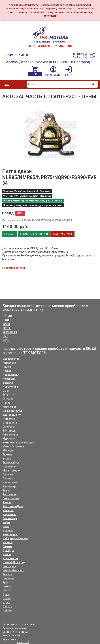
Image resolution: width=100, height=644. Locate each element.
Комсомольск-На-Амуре (18, 443)
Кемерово (9, 379)
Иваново (8, 510)
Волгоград (9, 566)
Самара (7, 546)
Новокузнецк (11, 375)
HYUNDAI (8, 316)
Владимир (9, 486)
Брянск (7, 586)
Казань (7, 554)
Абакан (7, 371)
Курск (6, 602)
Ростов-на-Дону (13, 506)
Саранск (8, 475)
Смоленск (9, 427)
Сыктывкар (10, 518)
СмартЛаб (23, 642)
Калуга (7, 590)
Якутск (7, 367)
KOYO (6, 340)
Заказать (10, 234)
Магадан (8, 450)
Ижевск (8, 542)
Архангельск (11, 435)
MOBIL (7, 324)
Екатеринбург (11, 462)
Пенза (6, 403)
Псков (7, 598)
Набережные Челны (15, 538)
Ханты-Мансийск (13, 570)
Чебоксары (10, 483)
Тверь (6, 490)
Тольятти (8, 395)
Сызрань (8, 399)
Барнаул (8, 383)
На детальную (64, 234)
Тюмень (8, 454)
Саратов (8, 479)
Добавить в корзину (35, 234)
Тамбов (7, 574)
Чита (6, 526)
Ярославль (10, 494)
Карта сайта (9, 639)
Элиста (7, 610)
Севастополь (11, 498)
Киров (7, 522)
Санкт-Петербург (13, 411)
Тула (6, 582)
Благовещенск (12, 415)
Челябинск (9, 467)
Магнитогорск (11, 471)
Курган (7, 458)
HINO (6, 320)
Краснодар (10, 407)
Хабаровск (9, 363)
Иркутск (8, 530)
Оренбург (8, 550)
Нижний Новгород (14, 562)
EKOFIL (7, 328)
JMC (5, 336)
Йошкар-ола (11, 558)
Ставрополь (10, 423)
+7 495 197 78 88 (17, 55)
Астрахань (9, 419)
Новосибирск (11, 387)
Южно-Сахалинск (14, 447)
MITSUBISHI (10, 332)
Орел (6, 594)
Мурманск (9, 439)
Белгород (9, 431)
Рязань (7, 502)
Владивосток (11, 359)
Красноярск (10, 534)
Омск (6, 391)
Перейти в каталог (14, 268)
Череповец (10, 514)
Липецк (7, 606)
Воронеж (8, 578)
